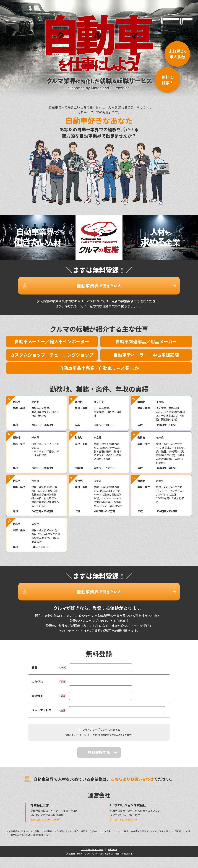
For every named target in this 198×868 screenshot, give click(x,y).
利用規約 (112, 840)
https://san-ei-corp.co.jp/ (45, 810)
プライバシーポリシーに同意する (99, 720)
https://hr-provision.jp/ (123, 810)
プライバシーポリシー (82, 726)
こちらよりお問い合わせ (132, 770)
